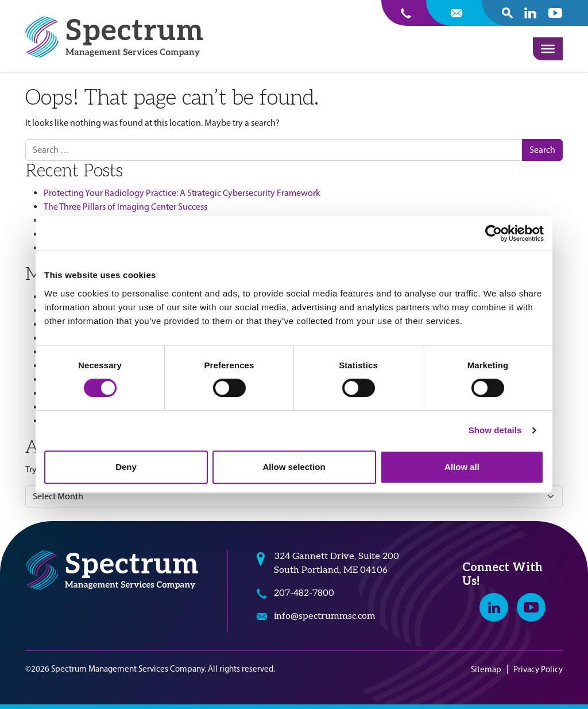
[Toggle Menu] (548, 49)
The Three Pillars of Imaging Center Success (125, 207)
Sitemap (486, 669)
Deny (126, 467)
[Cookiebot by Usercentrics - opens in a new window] (494, 233)
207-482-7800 (304, 593)
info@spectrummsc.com (325, 616)
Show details (495, 430)
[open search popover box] (507, 13)
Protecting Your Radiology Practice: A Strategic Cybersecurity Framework (182, 193)
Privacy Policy (538, 669)
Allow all (462, 467)
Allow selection (294, 467)
